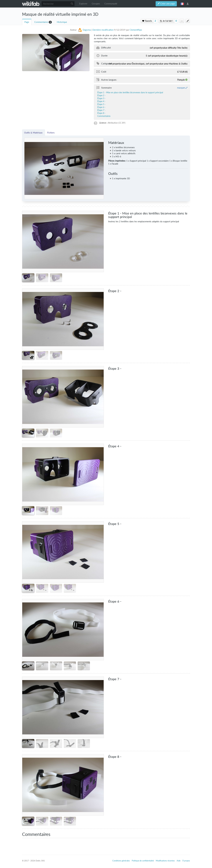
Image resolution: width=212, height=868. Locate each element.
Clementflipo (136, 30)
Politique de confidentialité (143, 861)
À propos (186, 861)
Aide (179, 861)
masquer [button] (181, 88)
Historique (62, 22)
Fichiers (51, 133)
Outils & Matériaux (34, 133)
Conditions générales (121, 861)
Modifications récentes (165, 861)
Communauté (111, 4)
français (182, 4)
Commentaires (41, 22)
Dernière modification (103, 30)
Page (27, 22)
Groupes (96, 4)
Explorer (83, 4)
